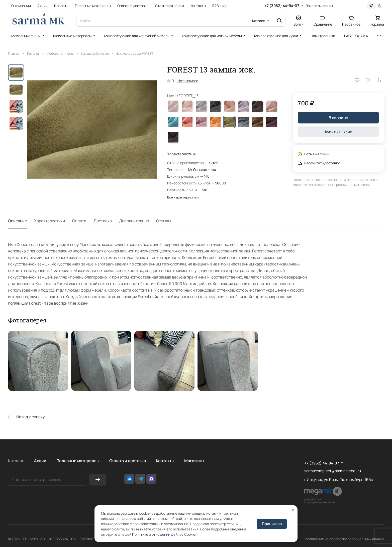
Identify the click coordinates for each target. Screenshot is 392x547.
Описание (17, 221)
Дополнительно (134, 221)
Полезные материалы (78, 461)
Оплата (79, 221)
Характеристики (50, 221)
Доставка (103, 221)
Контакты (165, 461)
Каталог (16, 461)
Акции (40, 461)
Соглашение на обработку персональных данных (343, 539)
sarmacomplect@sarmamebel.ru (333, 471)
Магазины (194, 461)
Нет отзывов (188, 81)
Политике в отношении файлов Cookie (164, 534)
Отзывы (164, 221)
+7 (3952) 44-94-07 (282, 6)
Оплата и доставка (128, 461)
